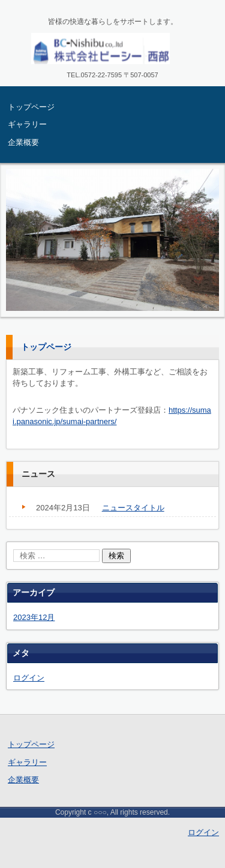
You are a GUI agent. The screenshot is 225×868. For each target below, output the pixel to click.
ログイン (29, 678)
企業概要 (23, 142)
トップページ (31, 107)
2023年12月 (34, 617)
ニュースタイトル (133, 508)
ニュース (38, 474)
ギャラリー (27, 124)
